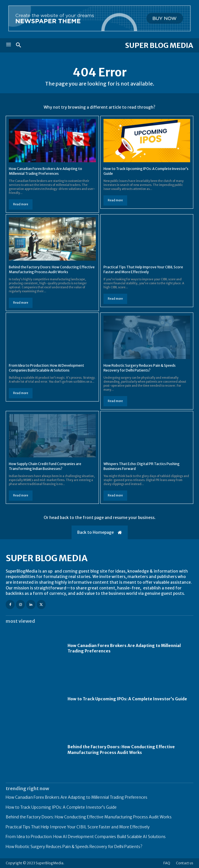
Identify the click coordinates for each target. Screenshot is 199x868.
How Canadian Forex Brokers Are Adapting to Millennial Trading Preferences (45, 171)
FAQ (167, 863)
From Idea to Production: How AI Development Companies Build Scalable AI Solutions (46, 368)
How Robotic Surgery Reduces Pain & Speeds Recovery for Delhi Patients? (140, 368)
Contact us (185, 863)
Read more (21, 204)
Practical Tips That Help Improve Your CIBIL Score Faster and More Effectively (143, 269)
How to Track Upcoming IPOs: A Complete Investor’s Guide (127, 699)
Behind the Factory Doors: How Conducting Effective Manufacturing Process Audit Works (52, 269)
